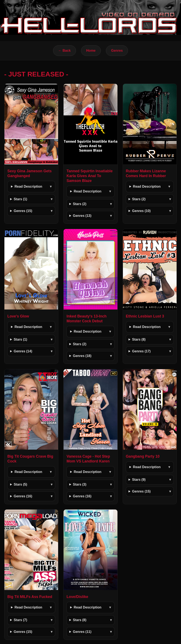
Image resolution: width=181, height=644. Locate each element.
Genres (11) (82, 632)
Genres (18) (82, 356)
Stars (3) (80, 484)
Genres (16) (23, 496)
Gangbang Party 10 (143, 456)
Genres (117, 51)
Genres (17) (141, 351)
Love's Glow (18, 316)
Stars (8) (139, 339)
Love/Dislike (77, 597)
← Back (65, 51)
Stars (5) (20, 484)
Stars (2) (80, 204)
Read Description (28, 186)
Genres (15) (23, 211)
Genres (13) (82, 216)
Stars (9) (139, 480)
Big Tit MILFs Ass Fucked (30, 597)
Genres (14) (23, 351)
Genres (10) (141, 211)
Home (91, 51)
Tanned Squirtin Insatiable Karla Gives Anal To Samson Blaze (90, 176)
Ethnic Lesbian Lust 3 (145, 316)
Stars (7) (20, 620)
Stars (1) (20, 199)
